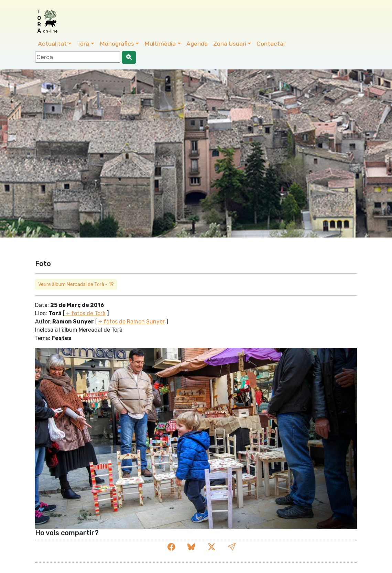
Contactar (271, 44)
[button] (232, 547)
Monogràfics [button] (117, 44)
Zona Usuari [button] (230, 44)
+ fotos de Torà (85, 313)
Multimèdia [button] (160, 44)
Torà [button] (83, 44)
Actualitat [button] (52, 44)
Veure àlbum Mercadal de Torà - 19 (76, 284)
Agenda (197, 44)
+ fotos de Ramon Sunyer (131, 322)
